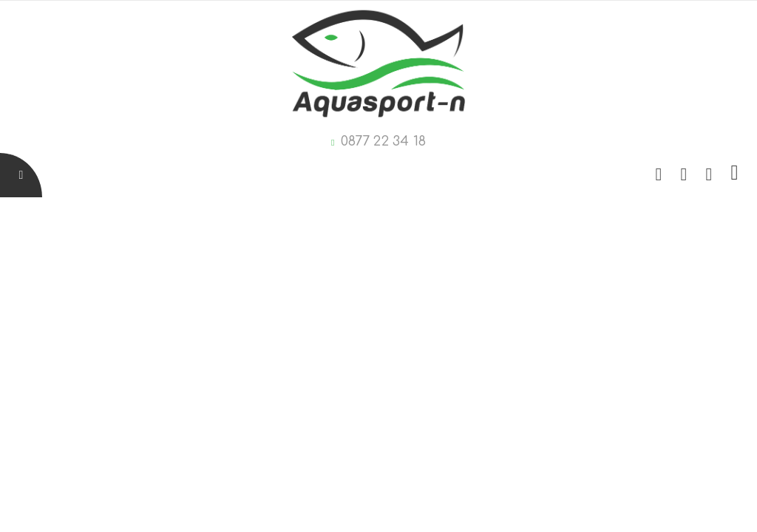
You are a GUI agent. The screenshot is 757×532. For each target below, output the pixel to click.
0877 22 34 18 (383, 141)
